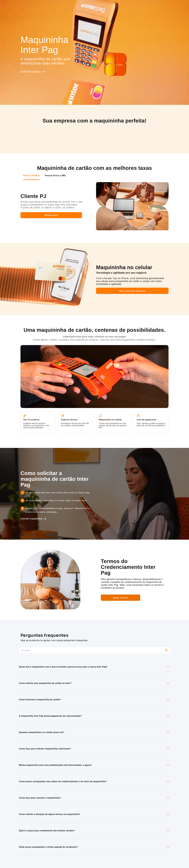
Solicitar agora (33, 71)
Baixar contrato (121, 598)
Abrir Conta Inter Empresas (132, 291)
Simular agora (51, 215)
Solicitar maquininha (33, 519)
